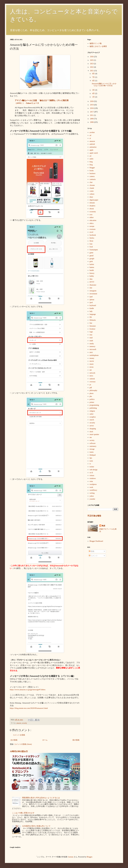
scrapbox (93, 417)
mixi (91, 352)
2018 (92, 108)
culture (92, 194)
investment (93, 294)
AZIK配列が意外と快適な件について (36, 826)
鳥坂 (104, 526)
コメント (93, 556)
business (92, 173)
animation (93, 147)
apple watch (94, 153)
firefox (92, 238)
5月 (94, 90)
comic (92, 191)
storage (92, 449)
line (91, 323)
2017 (92, 112)
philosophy (93, 390)
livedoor (92, 329)
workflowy (93, 490)
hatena (92, 267)
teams (92, 452)
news (91, 376)
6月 (94, 81)
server (92, 426)
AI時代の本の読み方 (19, 751)
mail (91, 338)
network (92, 373)
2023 (92, 64)
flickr (91, 241)
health (92, 270)
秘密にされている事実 (98, 46)
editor (92, 217)
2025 (92, 60)
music (92, 364)
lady (91, 311)
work (91, 487)
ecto (91, 215)
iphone (92, 300)
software (93, 443)
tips (91, 458)
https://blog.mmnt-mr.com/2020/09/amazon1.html (29, 708)
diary (91, 197)
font (91, 244)
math (91, 341)
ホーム (45, 740)
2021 (92, 71)
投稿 (92, 551)
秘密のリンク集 (96, 43)
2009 (92, 119)
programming (94, 405)
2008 (92, 122)
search (92, 420)
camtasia (93, 179)
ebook (92, 209)
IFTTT (92, 282)
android (92, 144)
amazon (19, 723)
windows (93, 478)
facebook (93, 235)
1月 (94, 97)
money (92, 358)
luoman (71, 857)
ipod (91, 302)
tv (90, 464)
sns (91, 437)
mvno (92, 367)
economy (93, 212)
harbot (92, 264)
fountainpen (94, 250)
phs (91, 396)
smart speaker (94, 434)
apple (91, 150)
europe (92, 226)
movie (92, 361)
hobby (92, 276)
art (91, 156)
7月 (94, 77)
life (91, 317)
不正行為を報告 (94, 516)
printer (92, 402)
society (92, 440)
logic (91, 332)
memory (92, 346)
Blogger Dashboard (96, 541)
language (93, 314)
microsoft (93, 349)
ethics (92, 223)
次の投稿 (14, 740)
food (91, 247)
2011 (92, 115)
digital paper (94, 200)
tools (91, 461)
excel (91, 232)
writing (92, 493)
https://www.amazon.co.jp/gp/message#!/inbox (28, 690)
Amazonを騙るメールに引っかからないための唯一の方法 (104, 85)
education (93, 220)
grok (91, 261)
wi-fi (91, 473)
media (92, 344)
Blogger (89, 857)
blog (91, 165)
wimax (92, 475)
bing (91, 162)
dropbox (92, 206)
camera (92, 176)
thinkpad (93, 455)
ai (90, 138)
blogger (92, 168)
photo (92, 393)
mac (91, 335)
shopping (93, 429)
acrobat (92, 132)
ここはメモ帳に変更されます (23, 813)
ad (90, 135)
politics (92, 399)
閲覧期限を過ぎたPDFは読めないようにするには (41, 798)
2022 (92, 67)
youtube (92, 499)
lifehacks (93, 320)
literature (93, 326)
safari (92, 414)
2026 (92, 57)
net (91, 370)
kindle (92, 308)
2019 (92, 105)
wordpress (93, 484)
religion (92, 411)
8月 (94, 74)
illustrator (93, 285)
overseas (93, 382)
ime (91, 288)
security (24, 723)
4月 (94, 93)
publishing (93, 408)
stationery (93, 446)
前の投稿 (76, 740)
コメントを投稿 (19, 735)
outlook (92, 379)
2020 (92, 101)
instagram (93, 291)
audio (92, 159)
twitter (92, 467)
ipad (91, 297)
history (92, 273)
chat (91, 182)
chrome (92, 185)
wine (91, 481)
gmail (92, 256)
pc (90, 385)
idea (91, 279)
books (92, 171)
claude (92, 188)
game (91, 253)
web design (93, 470)
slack (91, 432)
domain (92, 203)
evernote (93, 229)
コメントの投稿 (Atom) (23, 744)
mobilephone (94, 355)
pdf (91, 388)
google (92, 259)
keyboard (93, 305)
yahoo (92, 496)
